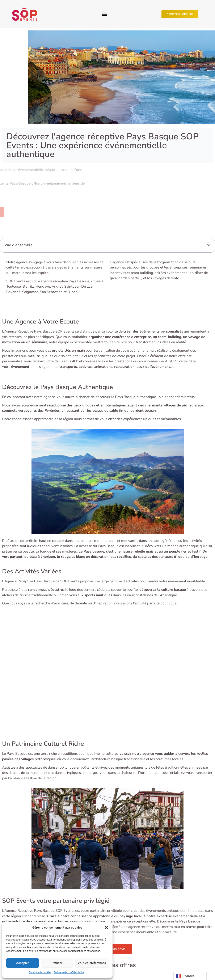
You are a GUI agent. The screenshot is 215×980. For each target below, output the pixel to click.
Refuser (57, 963)
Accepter (22, 963)
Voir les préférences (92, 963)
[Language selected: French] (190, 976)
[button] (106, 928)
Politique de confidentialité (69, 972)
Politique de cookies (40, 972)
